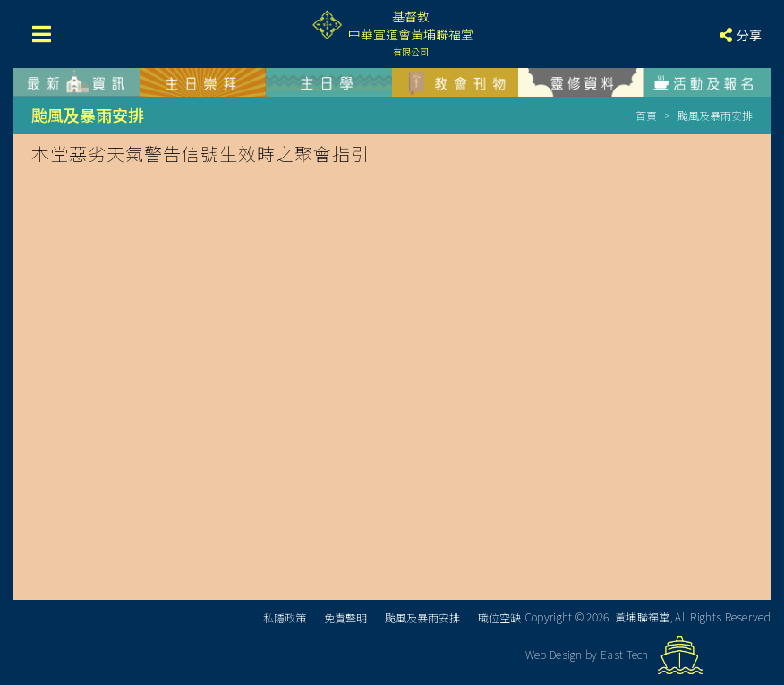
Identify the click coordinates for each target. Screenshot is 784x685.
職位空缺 (499, 617)
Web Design (554, 654)
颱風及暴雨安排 (422, 617)
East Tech (625, 654)
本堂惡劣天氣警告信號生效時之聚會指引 (200, 154)
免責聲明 (345, 617)
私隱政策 (285, 617)
